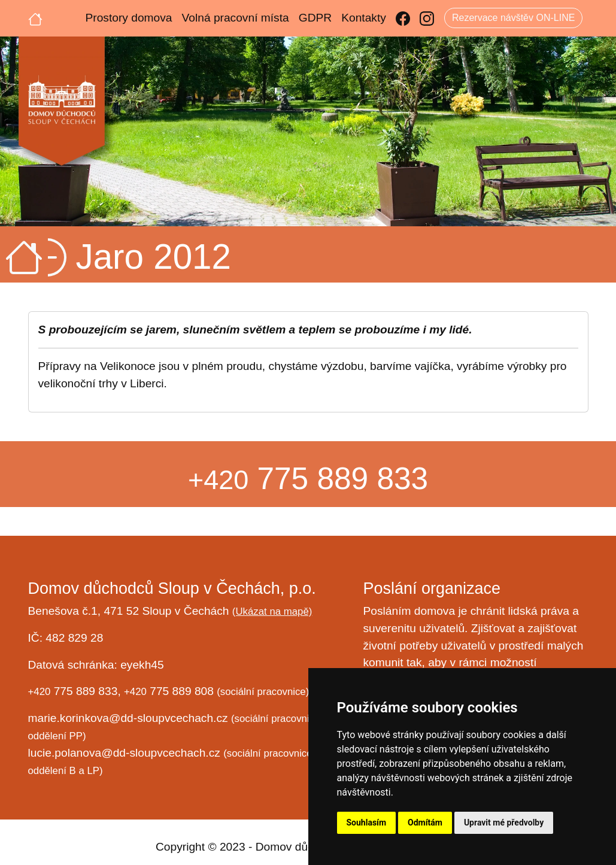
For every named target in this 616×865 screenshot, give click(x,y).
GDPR (315, 18)
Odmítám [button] (425, 822)
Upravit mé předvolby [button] (504, 822)
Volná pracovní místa (236, 18)
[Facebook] (403, 18)
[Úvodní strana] (35, 18)
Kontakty (364, 18)
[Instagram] (427, 18)
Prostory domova (129, 18)
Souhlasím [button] (367, 822)
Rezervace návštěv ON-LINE (513, 18)
